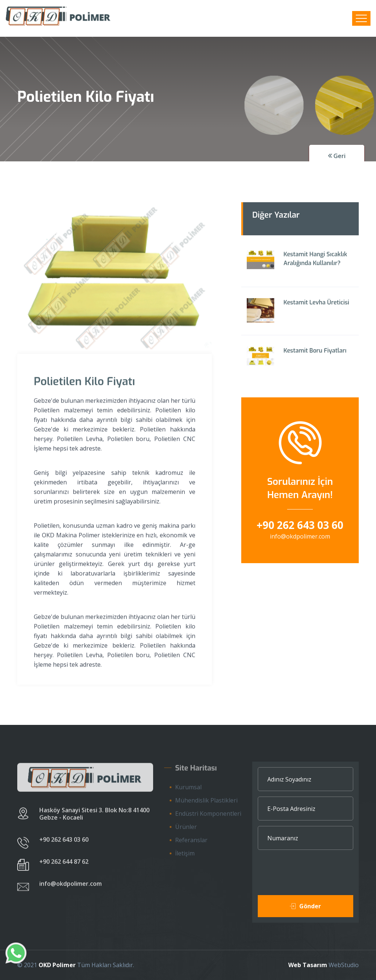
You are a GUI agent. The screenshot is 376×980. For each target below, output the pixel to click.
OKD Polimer (57, 965)
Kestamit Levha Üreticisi (316, 304)
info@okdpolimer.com (300, 536)
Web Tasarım (308, 965)
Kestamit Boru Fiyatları (315, 352)
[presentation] (314, 877)
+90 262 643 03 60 (300, 525)
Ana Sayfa (38, 128)
